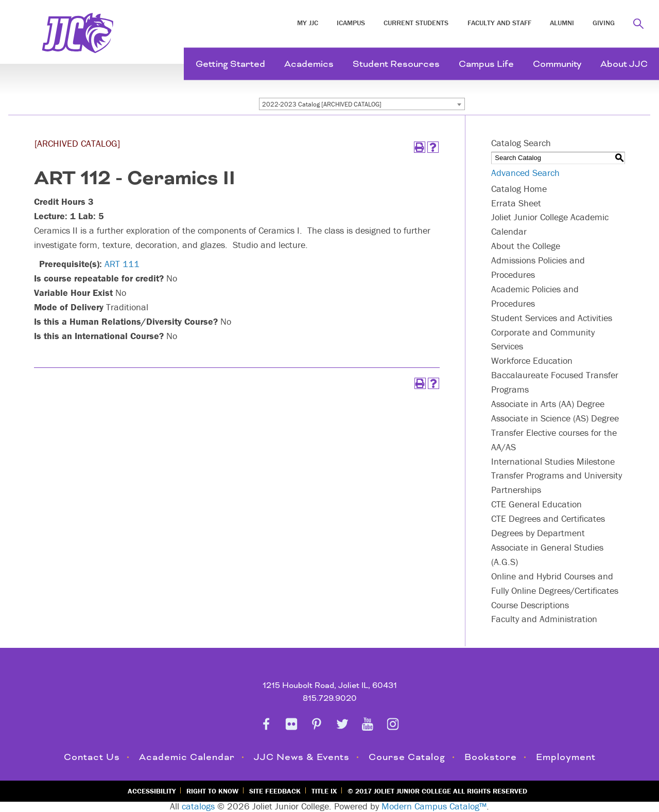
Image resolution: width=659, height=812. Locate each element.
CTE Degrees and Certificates (548, 518)
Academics (309, 64)
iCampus (351, 23)
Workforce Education (532, 360)
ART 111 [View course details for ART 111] (122, 264)
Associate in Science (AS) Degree (555, 418)
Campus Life (486, 64)
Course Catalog (407, 757)
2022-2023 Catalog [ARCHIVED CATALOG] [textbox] (322, 104)
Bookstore (491, 757)
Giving (604, 23)
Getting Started (230, 64)
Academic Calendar (187, 757)
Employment (566, 757)
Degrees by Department (538, 533)
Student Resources (396, 64)
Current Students (416, 23)
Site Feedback (275, 791)
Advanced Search (525, 173)
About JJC (624, 64)
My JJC (308, 23)
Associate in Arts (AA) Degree (548, 404)
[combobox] (362, 104)
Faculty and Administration (544, 619)
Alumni (562, 23)
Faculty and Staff (499, 23)
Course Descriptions (530, 605)
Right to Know (212, 791)
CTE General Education (536, 504)
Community (557, 64)
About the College (526, 246)
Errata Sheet (516, 203)
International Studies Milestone (553, 461)
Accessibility (152, 791)
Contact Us (92, 757)
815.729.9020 (330, 699)
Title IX (324, 791)
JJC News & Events (302, 757)
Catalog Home (519, 189)
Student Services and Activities (552, 318)
